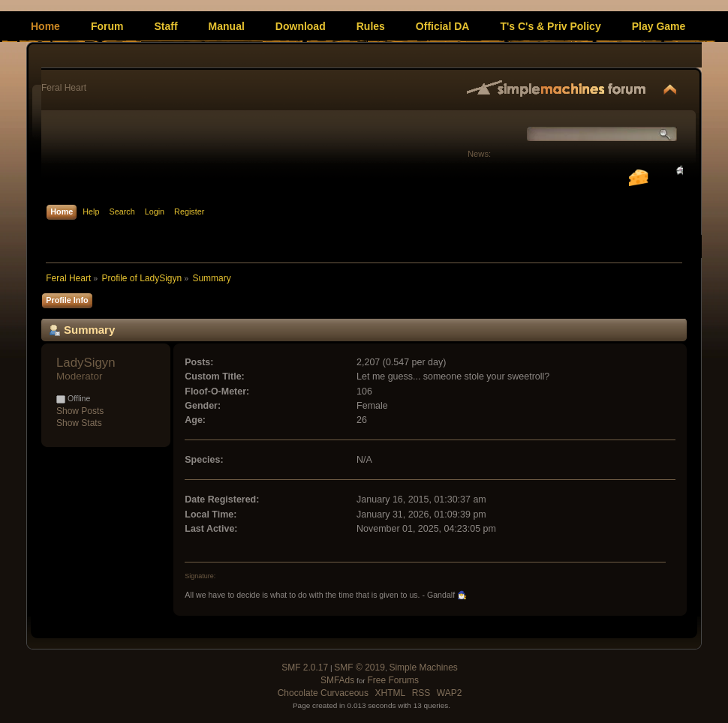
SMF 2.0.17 (305, 667)
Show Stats (79, 423)
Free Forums (393, 680)
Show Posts (80, 411)
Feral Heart (64, 88)
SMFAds (337, 680)
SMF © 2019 (359, 667)
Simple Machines (423, 667)
